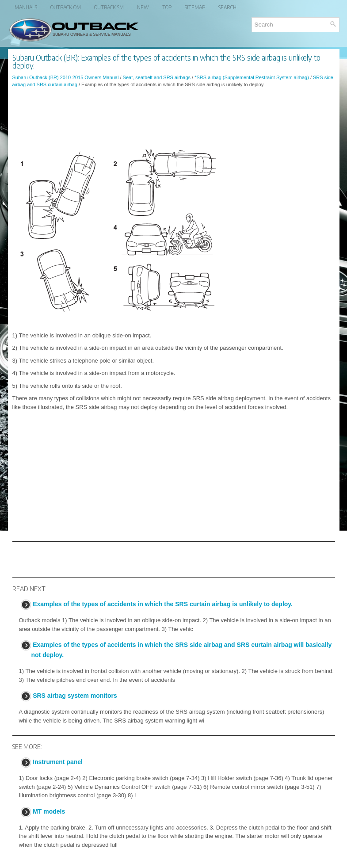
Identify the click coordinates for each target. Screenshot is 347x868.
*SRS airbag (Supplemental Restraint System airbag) (252, 77)
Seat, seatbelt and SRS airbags (157, 77)
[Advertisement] (174, 119)
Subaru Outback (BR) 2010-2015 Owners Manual (66, 77)
